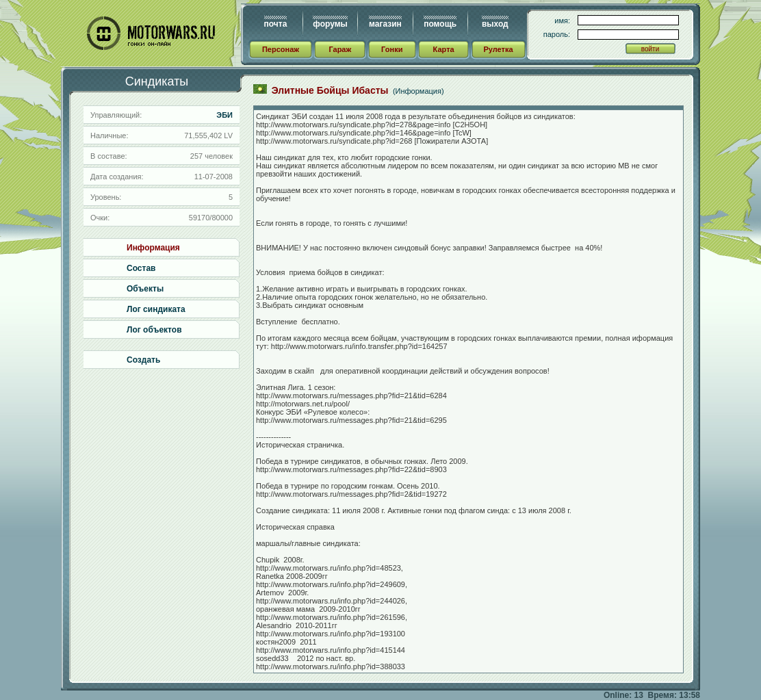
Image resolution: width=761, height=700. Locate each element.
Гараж (340, 49)
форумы (330, 24)
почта (276, 24)
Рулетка (498, 49)
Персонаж (281, 49)
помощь (440, 24)
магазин (385, 24)
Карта (444, 49)
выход (495, 24)
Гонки (392, 49)
